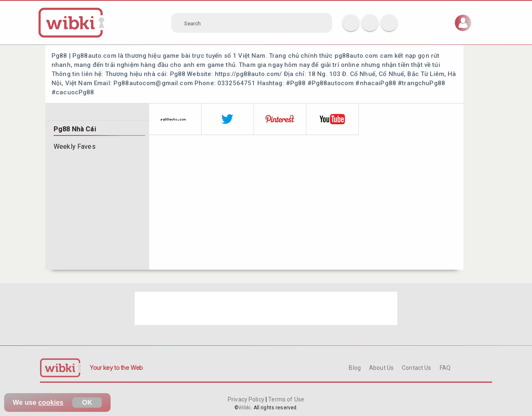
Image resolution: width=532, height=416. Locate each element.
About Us (381, 368)
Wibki (245, 408)
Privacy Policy (247, 399)
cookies (51, 402)
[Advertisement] (266, 308)
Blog (355, 368)
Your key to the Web (116, 368)
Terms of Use (286, 399)
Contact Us (416, 368)
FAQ (445, 368)
